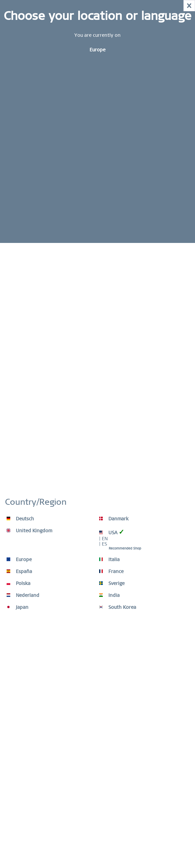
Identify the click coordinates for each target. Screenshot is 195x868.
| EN (103, 539)
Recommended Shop (125, 548)
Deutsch (20, 519)
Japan (18, 607)
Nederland (23, 595)
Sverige (112, 583)
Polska (19, 583)
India (109, 595)
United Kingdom (29, 531)
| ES (103, 544)
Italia (109, 559)
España (19, 571)
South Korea (118, 607)
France (111, 571)
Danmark (114, 519)
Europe (19, 559)
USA (112, 532)
